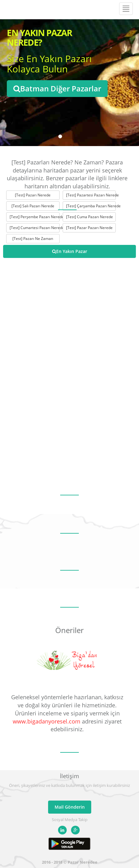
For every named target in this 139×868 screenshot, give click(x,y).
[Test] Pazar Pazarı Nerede (89, 228)
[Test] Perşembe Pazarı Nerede (35, 217)
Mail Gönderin (70, 807)
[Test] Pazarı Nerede (33, 195)
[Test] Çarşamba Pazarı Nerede (91, 206)
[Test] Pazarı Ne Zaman (33, 239)
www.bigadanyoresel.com (47, 721)
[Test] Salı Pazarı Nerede (33, 206)
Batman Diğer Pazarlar (57, 88)
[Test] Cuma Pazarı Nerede (90, 217)
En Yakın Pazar (70, 251)
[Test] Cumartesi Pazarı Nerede (35, 228)
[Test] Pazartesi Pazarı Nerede (91, 195)
